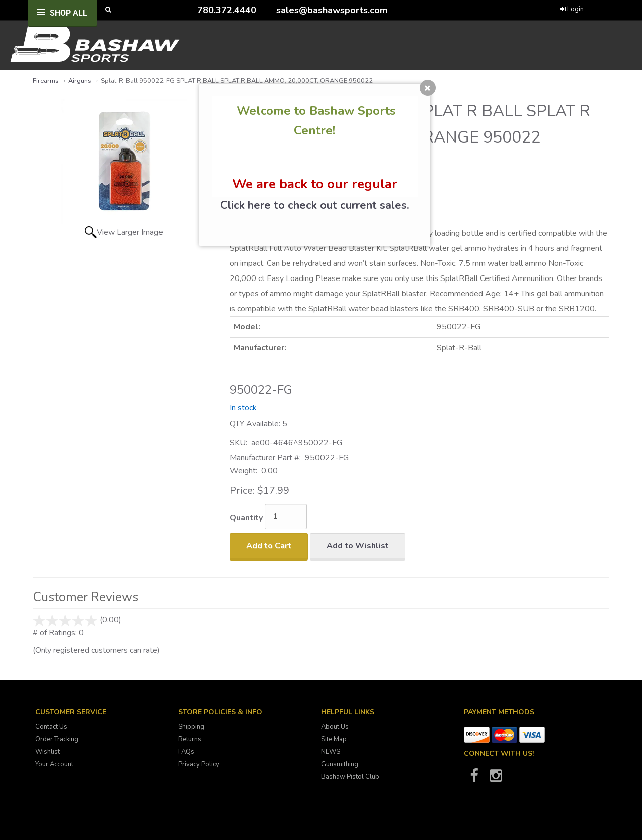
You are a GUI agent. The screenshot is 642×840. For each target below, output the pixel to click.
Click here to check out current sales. (315, 205)
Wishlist (47, 752)
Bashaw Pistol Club (350, 777)
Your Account (54, 764)
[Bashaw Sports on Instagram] (496, 779)
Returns (190, 739)
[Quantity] (286, 517)
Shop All (68, 13)
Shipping (191, 727)
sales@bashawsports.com (332, 10)
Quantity (246, 518)
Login (572, 9)
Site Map (334, 739)
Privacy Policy (199, 764)
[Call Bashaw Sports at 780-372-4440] (190, 10)
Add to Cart (269, 546)
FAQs (186, 752)
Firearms (46, 81)
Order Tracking (57, 739)
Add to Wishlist (358, 546)
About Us (335, 727)
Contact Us (51, 727)
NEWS (331, 752)
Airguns (80, 81)
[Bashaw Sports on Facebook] (474, 779)
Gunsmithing (340, 764)
